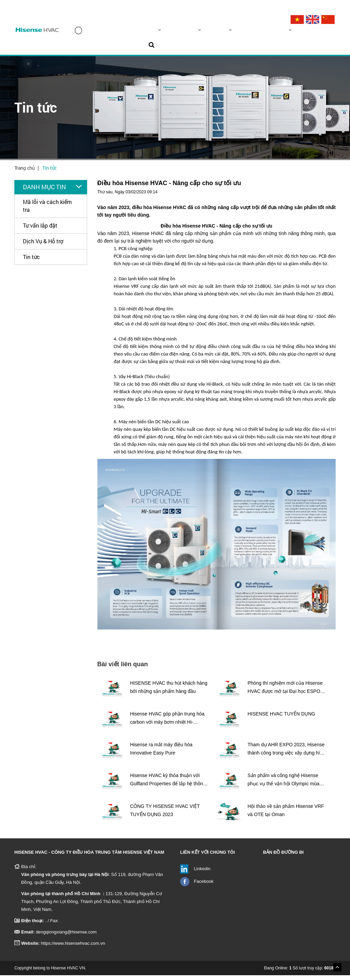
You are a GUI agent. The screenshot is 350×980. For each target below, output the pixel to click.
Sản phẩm (177, 32)
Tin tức (291, 32)
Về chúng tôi (136, 32)
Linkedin (202, 873)
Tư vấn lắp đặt (40, 230)
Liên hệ (317, 32)
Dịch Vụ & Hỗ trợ (43, 246)
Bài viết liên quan (123, 669)
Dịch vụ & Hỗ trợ (250, 32)
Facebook (204, 886)
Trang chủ (92, 33)
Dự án (209, 32)
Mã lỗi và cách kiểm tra (47, 210)
